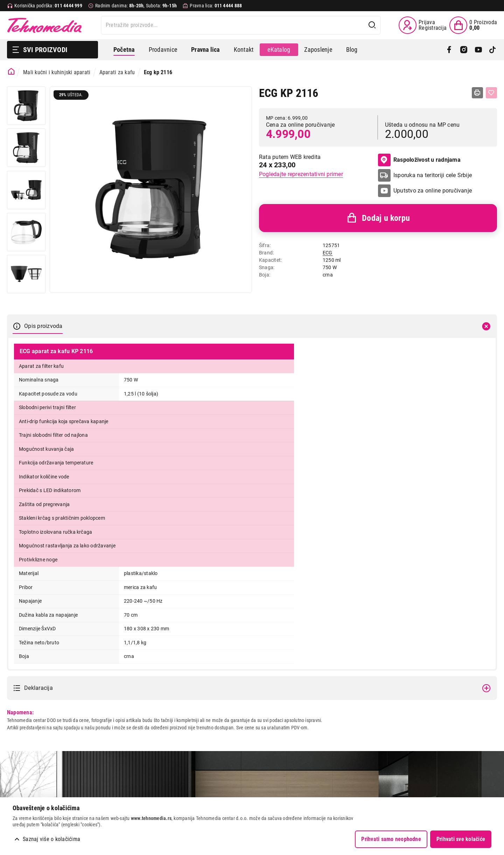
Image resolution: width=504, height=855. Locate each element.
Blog (352, 50)
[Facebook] (449, 50)
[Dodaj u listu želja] (491, 93)
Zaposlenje (318, 50)
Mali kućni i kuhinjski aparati (57, 72)
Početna (124, 50)
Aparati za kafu (117, 72)
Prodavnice (163, 50)
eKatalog (279, 50)
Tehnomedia (44, 25)
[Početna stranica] (11, 72)
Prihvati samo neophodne (391, 839)
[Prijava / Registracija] (423, 25)
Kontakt (244, 50)
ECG (328, 253)
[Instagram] (464, 50)
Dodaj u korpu (378, 218)
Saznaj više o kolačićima (51, 839)
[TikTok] (493, 50)
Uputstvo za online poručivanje (433, 191)
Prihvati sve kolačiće (461, 839)
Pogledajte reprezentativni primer (301, 174)
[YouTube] (478, 50)
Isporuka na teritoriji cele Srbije (433, 175)
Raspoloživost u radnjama (419, 160)
